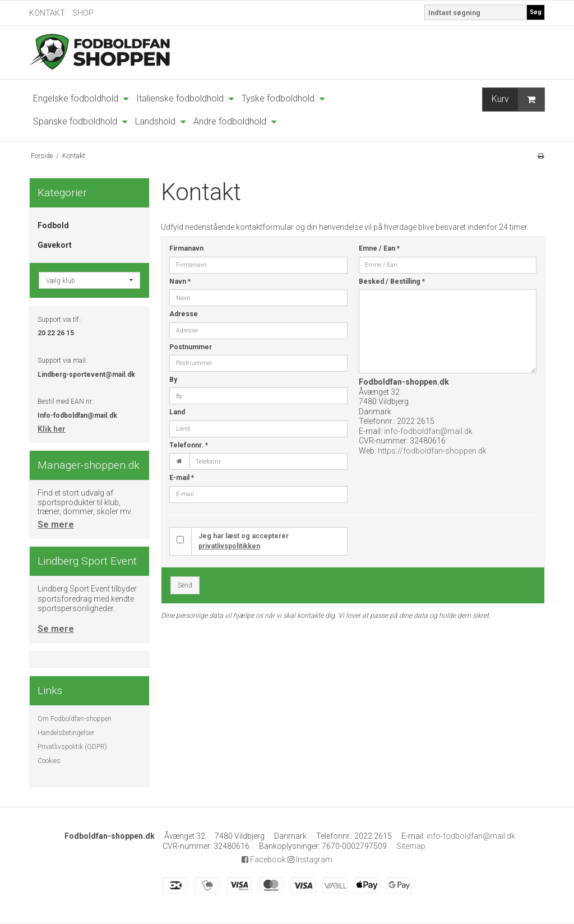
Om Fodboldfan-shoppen (75, 719)
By (173, 380)
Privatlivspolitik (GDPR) (72, 747)
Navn (180, 281)
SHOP (83, 13)
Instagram (310, 860)
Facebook (264, 860)
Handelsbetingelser (66, 733)
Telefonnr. (189, 445)
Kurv (518, 100)
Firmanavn (186, 248)
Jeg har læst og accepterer (244, 541)
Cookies (49, 761)
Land (177, 412)
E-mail (182, 478)
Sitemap (411, 846)
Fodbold (53, 225)
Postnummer (191, 347)
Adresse (184, 314)
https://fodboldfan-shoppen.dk (432, 451)
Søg (536, 12)
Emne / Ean (379, 248)
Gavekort (55, 245)
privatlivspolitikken (229, 546)
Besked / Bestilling (392, 281)
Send (185, 585)
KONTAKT (47, 13)
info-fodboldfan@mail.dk (428, 431)
